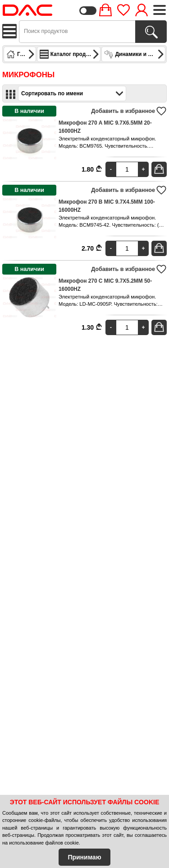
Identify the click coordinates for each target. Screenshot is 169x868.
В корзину (160, 169)
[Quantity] (127, 169)
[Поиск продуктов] (151, 32)
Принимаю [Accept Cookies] (84, 857)
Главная (21, 54)
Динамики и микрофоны (135, 54)
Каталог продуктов (70, 54)
